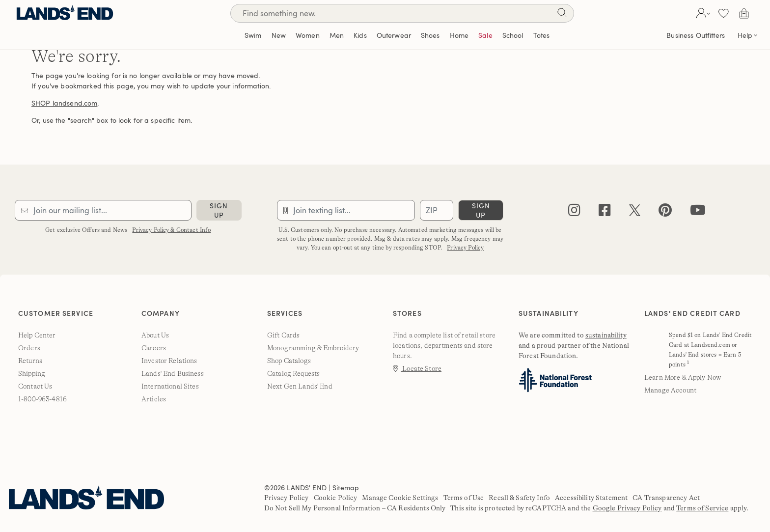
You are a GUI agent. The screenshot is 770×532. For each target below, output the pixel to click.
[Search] (562, 14)
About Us (155, 335)
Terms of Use (464, 498)
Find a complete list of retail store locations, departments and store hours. (444, 345)
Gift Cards (283, 335)
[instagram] (574, 212)
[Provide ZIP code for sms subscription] (437, 210)
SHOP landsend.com (64, 103)
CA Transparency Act (666, 498)
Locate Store (417, 368)
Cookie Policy (336, 498)
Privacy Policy (465, 248)
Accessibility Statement (591, 498)
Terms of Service (702, 508)
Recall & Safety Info (519, 498)
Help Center (37, 335)
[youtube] (698, 212)
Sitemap (346, 488)
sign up (219, 210)
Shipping (32, 373)
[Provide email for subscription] (103, 210)
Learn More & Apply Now (683, 377)
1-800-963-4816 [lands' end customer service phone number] (42, 399)
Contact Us (35, 386)
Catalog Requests (293, 373)
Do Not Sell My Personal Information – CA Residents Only (355, 508)
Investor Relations (169, 361)
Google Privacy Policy (627, 508)
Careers (154, 348)
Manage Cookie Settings (400, 498)
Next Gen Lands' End (300, 386)
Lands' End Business (173, 373)
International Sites (170, 386)
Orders (29, 348)
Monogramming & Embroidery (313, 348)
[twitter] (635, 212)
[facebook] (605, 212)
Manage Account (670, 390)
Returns (30, 361)
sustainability (606, 335)
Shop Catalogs (289, 361)
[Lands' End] (65, 13)
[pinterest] (665, 212)
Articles (154, 399)
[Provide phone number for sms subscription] (346, 210)
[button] (702, 13)
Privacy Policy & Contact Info (171, 230)
